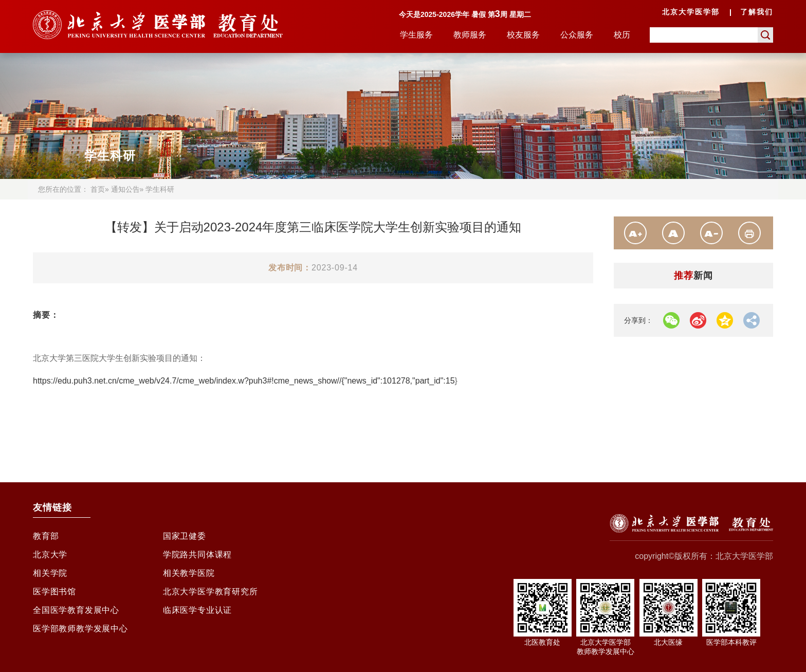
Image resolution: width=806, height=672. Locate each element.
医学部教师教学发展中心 (80, 629)
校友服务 (523, 35)
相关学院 (50, 573)
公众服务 (577, 35)
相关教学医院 (189, 573)
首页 (98, 189)
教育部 (46, 536)
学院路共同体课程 (197, 555)
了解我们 (757, 12)
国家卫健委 (185, 536)
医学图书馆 (54, 592)
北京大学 (50, 555)
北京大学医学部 (691, 12)
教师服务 (470, 35)
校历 (622, 35)
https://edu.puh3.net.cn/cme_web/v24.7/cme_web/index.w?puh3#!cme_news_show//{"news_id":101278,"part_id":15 (244, 381)
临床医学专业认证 (197, 610)
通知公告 (125, 189)
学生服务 (416, 35)
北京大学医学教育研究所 (210, 592)
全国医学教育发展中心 (76, 610)
